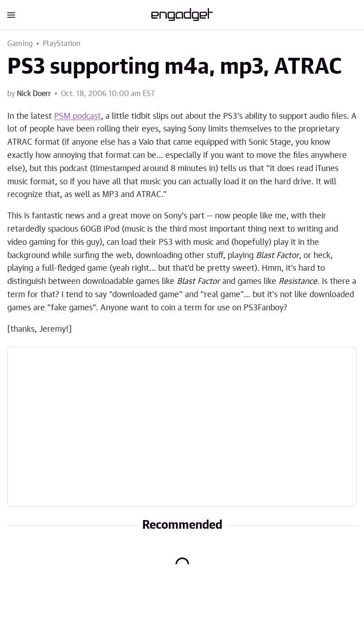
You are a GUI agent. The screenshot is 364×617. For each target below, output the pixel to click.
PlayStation (62, 44)
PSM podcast (77, 116)
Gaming (20, 44)
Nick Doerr (34, 94)
